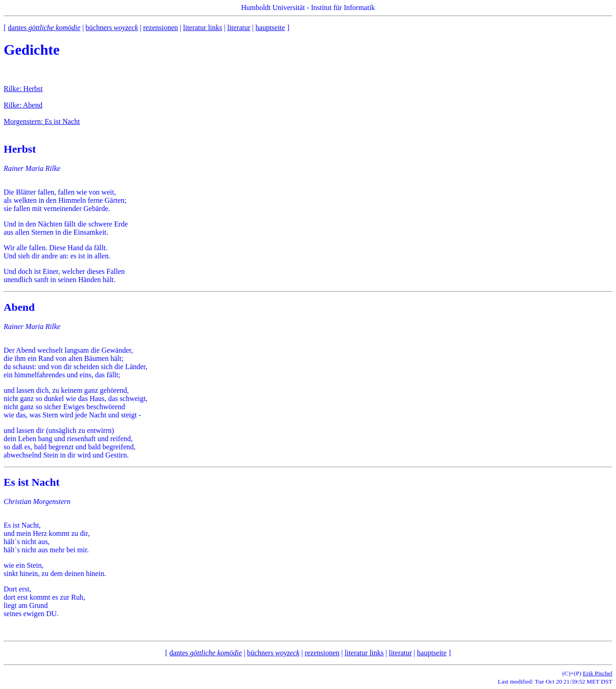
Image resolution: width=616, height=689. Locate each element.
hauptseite (270, 28)
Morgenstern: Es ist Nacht (42, 121)
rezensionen (160, 28)
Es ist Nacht (32, 482)
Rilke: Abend (23, 105)
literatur (239, 28)
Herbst (20, 149)
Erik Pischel (598, 673)
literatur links (202, 28)
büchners (112, 28)
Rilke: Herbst (23, 89)
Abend (19, 307)
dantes (44, 28)
